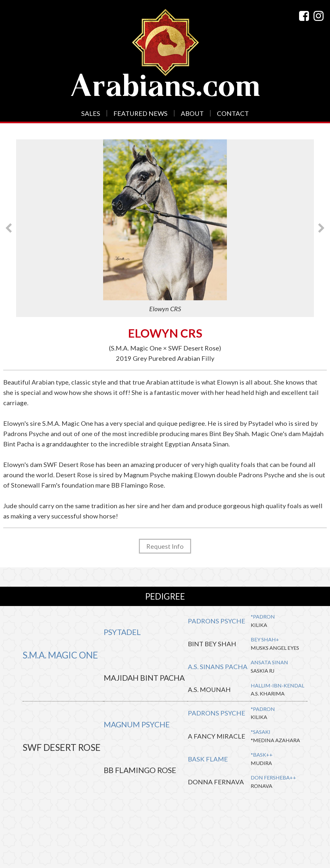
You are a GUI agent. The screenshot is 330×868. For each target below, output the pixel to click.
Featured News (141, 113)
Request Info (165, 546)
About (192, 113)
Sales (91, 113)
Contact (233, 113)
